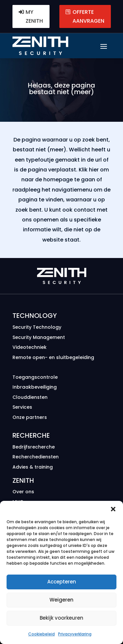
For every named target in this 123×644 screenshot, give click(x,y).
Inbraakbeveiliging (35, 387)
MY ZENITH (34, 16)
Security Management (39, 337)
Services (22, 407)
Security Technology (37, 327)
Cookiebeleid (41, 634)
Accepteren (62, 582)
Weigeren (61, 600)
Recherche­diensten (36, 457)
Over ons (23, 492)
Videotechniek (30, 347)
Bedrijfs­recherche (34, 447)
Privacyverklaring (75, 634)
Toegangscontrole (35, 377)
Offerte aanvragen (88, 16)
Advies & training (33, 467)
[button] (113, 509)
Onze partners (30, 417)
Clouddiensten (30, 397)
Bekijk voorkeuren (61, 618)
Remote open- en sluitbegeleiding (53, 357)
